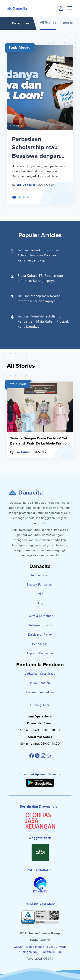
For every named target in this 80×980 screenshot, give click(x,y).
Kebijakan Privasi (40, 625)
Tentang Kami (40, 575)
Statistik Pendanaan (40, 585)
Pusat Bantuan (40, 683)
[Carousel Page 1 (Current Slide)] (14, 197)
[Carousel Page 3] (24, 197)
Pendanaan (40, 644)
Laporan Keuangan (40, 653)
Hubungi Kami (40, 705)
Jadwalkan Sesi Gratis (40, 674)
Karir (40, 594)
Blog (40, 603)
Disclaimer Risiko (40, 635)
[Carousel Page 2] (19, 197)
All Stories (48, 22)
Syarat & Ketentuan (40, 616)
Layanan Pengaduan (40, 692)
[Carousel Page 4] (28, 197)
